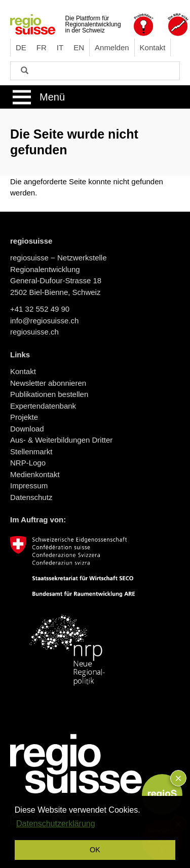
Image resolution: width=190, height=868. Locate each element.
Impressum (29, 486)
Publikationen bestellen (49, 394)
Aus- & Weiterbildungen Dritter (61, 440)
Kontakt (153, 47)
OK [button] (95, 850)
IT (60, 47)
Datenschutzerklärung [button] (56, 824)
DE (21, 47)
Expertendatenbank (43, 406)
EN (79, 47)
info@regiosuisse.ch (44, 321)
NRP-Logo (28, 463)
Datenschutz (31, 497)
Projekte (24, 417)
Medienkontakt (35, 474)
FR (42, 47)
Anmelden (112, 47)
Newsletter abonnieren (48, 383)
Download (27, 429)
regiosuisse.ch (34, 332)
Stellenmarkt (31, 452)
